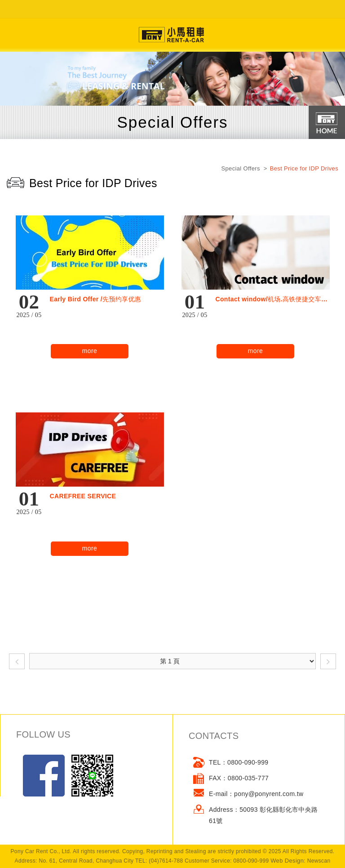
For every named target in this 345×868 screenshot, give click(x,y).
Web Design (287, 861)
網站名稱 (172, 35)
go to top (172, 859)
